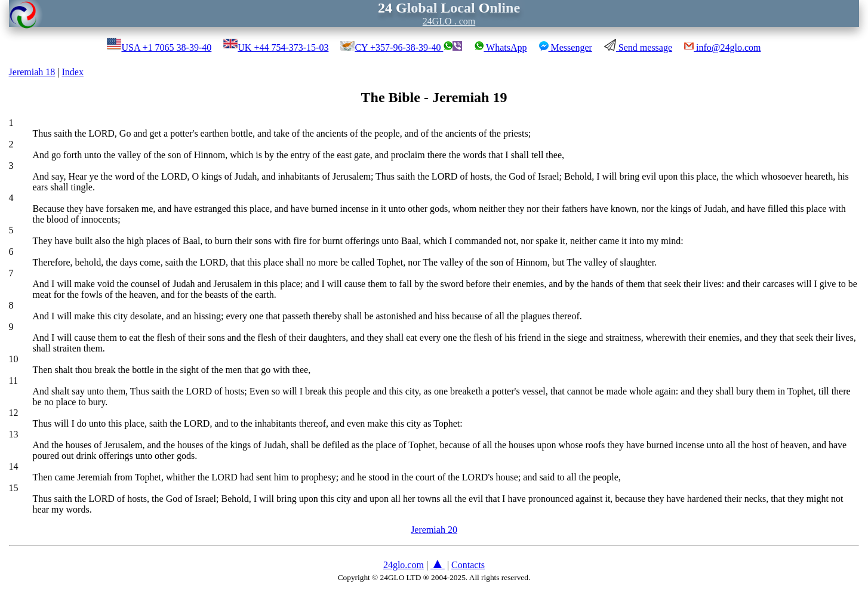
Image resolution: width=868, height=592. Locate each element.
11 (13, 380)
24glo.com (404, 565)
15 (14, 488)
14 (14, 466)
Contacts (468, 565)
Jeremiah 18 (32, 72)
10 (14, 359)
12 (14, 413)
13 (14, 434)
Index (73, 72)
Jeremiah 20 (434, 530)
